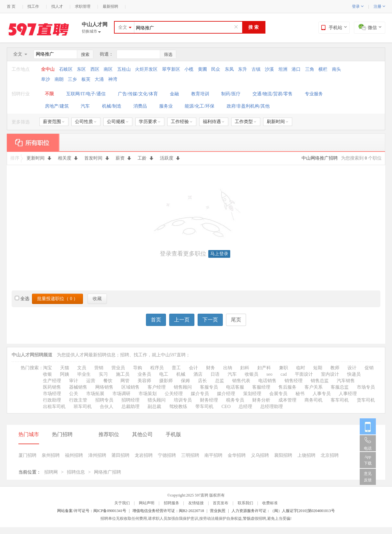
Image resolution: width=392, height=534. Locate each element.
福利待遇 (214, 122)
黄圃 (202, 69)
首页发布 (221, 503)
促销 (369, 368)
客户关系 (314, 387)
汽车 (85, 106)
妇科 (245, 368)
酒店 (198, 374)
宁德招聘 (167, 455)
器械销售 (78, 387)
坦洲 (283, 69)
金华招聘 (237, 455)
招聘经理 (130, 400)
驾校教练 (178, 407)
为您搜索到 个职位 (361, 158)
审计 (74, 381)
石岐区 (66, 69)
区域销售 (130, 387)
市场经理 (52, 394)
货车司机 (366, 400)
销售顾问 (183, 387)
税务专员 (235, 400)
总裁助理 (130, 407)
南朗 (59, 79)
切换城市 (91, 31)
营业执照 (218, 511)
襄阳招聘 (283, 455)
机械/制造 (112, 106)
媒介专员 (200, 394)
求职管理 (83, 6)
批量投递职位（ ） (57, 299)
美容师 (144, 381)
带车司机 (204, 407)
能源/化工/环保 (200, 106)
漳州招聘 (97, 455)
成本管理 (287, 400)
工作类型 (246, 122)
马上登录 (219, 254)
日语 (215, 374)
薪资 (124, 158)
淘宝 (47, 368)
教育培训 (200, 94)
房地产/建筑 (57, 106)
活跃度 (170, 158)
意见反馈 (368, 477)
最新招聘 (110, 6)
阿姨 (65, 374)
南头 (336, 69)
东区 (81, 69)
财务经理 (209, 400)
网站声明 (147, 503)
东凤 (229, 69)
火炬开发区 (146, 69)
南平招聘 (213, 455)
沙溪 (269, 69)
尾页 (236, 320)
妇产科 (264, 368)
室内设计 (330, 374)
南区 (108, 69)
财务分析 (261, 400)
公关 (74, 394)
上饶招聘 (306, 455)
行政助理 (52, 400)
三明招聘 (190, 455)
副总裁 (154, 407)
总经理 (245, 407)
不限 (49, 94)
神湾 (113, 79)
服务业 (166, 106)
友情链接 (196, 503)
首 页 (11, 6)
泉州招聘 (51, 455)
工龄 (145, 158)
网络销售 (104, 387)
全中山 (48, 69)
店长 (202, 381)
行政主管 (78, 400)
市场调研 (121, 394)
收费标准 (270, 503)
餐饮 (108, 381)
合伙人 (107, 407)
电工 (164, 374)
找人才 (57, 6)
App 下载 (368, 460)
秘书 (300, 394)
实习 (103, 374)
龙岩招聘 (144, 455)
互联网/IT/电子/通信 (86, 94)
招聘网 (51, 472)
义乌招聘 (260, 455)
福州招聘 (74, 455)
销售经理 (294, 381)
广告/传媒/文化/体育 (138, 94)
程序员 (157, 368)
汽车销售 (346, 381)
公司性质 (86, 122)
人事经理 (348, 394)
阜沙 (46, 79)
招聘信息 (76, 472)
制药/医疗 (231, 94)
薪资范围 (54, 122)
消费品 (140, 106)
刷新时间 (278, 122)
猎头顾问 (157, 400)
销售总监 (320, 381)
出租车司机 (54, 407)
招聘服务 (171, 503)
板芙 (86, 79)
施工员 (123, 374)
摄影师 (166, 381)
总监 (220, 381)
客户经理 (157, 387)
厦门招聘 (27, 455)
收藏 (97, 299)
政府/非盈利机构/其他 (248, 106)
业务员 (144, 374)
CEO (226, 407)
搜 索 (253, 27)
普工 (176, 368)
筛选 (168, 54)
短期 (318, 368)
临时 (301, 368)
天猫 (65, 368)
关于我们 (122, 503)
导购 (138, 368)
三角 (310, 69)
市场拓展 (95, 394)
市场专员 (366, 387)
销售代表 (241, 381)
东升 (242, 69)
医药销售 (52, 387)
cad (284, 374)
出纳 (228, 368)
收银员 (252, 374)
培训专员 (183, 400)
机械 (181, 374)
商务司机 (314, 400)
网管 (125, 381)
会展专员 (278, 394)
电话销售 (267, 381)
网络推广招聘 (108, 472)
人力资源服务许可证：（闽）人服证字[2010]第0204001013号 (283, 511)
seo (269, 374)
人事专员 (322, 394)
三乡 (72, 79)
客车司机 (340, 400)
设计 (352, 368)
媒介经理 (226, 394)
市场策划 (148, 394)
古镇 (256, 69)
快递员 (354, 374)
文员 (82, 368)
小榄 (189, 69)
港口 (296, 69)
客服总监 (340, 387)
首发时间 (97, 158)
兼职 (284, 368)
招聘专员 (104, 400)
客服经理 (261, 387)
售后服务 (287, 387)
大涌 (99, 79)
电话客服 (235, 387)
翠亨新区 (171, 69)
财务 (211, 368)
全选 (22, 299)
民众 (216, 69)
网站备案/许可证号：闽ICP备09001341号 (92, 511)
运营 (91, 381)
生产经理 (52, 381)
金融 (174, 94)
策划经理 (252, 394)
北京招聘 (330, 455)
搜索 (85, 54)
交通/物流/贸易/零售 (273, 94)
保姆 (185, 381)
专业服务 (314, 94)
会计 (193, 368)
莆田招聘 (120, 455)
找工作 (33, 6)
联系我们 (245, 503)
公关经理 (174, 394)
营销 (99, 368)
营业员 (118, 368)
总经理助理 (272, 407)
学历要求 (150, 122)
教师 (335, 368)
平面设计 (304, 374)
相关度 (68, 158)
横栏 (323, 69)
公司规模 (118, 122)
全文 (123, 27)
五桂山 (124, 69)
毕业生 (84, 374)
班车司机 (83, 407)
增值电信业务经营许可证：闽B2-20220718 (168, 511)
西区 (95, 69)
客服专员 (209, 387)
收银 (47, 374)
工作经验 (182, 122)
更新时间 (39, 158)
